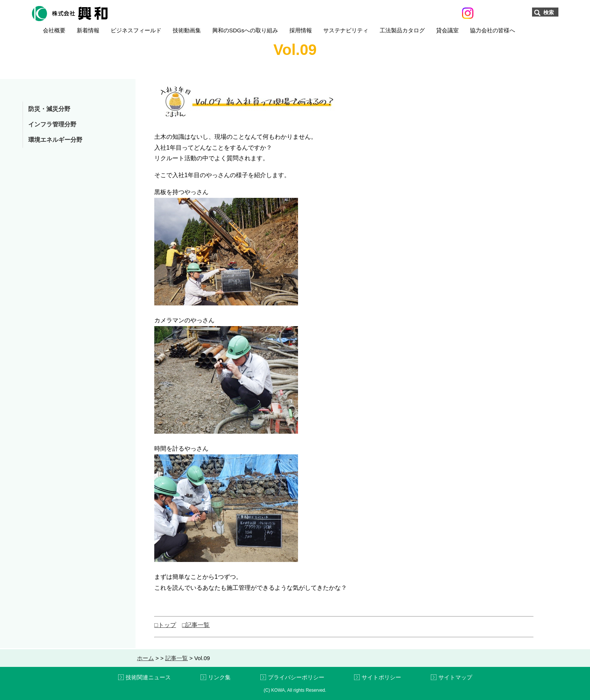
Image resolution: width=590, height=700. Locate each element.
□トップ (165, 625)
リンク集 (219, 677)
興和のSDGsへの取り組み (245, 30)
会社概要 (54, 30)
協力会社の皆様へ (493, 30)
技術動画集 (187, 30)
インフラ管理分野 (52, 124)
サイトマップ (455, 677)
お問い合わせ (503, 13)
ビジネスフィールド (136, 30)
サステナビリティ (346, 30)
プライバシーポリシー (296, 677)
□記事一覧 (196, 625)
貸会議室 (447, 30)
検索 (549, 12)
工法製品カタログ (402, 30)
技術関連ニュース (148, 677)
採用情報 (301, 30)
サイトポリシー (381, 677)
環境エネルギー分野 (55, 140)
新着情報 (88, 30)
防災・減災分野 (49, 109)
